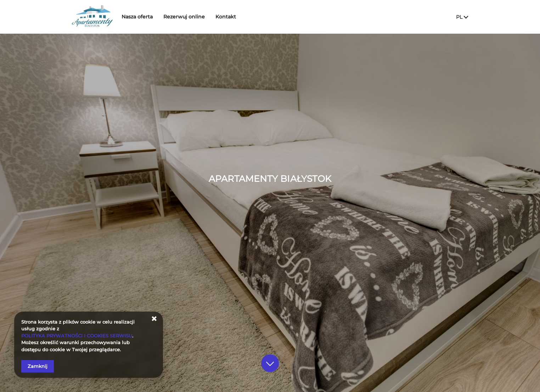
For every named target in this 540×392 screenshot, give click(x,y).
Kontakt (231, 17)
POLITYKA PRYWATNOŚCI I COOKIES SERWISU (77, 336)
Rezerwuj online (189, 17)
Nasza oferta (142, 17)
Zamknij (38, 366)
